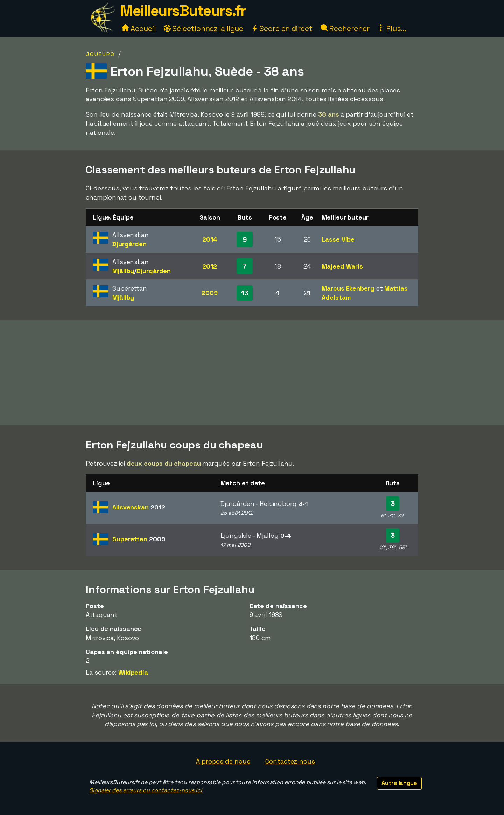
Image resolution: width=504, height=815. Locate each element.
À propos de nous (223, 761)
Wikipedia (133, 672)
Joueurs (100, 54)
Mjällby (123, 271)
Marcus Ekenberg (348, 288)
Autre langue (399, 783)
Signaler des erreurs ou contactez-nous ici (146, 790)
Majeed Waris (342, 266)
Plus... (392, 29)
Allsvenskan (139, 507)
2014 (210, 239)
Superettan (139, 539)
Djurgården (129, 244)
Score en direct (282, 29)
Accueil (139, 29)
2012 (210, 266)
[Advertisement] (252, 373)
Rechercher (345, 29)
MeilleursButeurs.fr (183, 11)
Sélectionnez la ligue (204, 29)
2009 (210, 293)
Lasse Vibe (338, 239)
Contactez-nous (290, 761)
